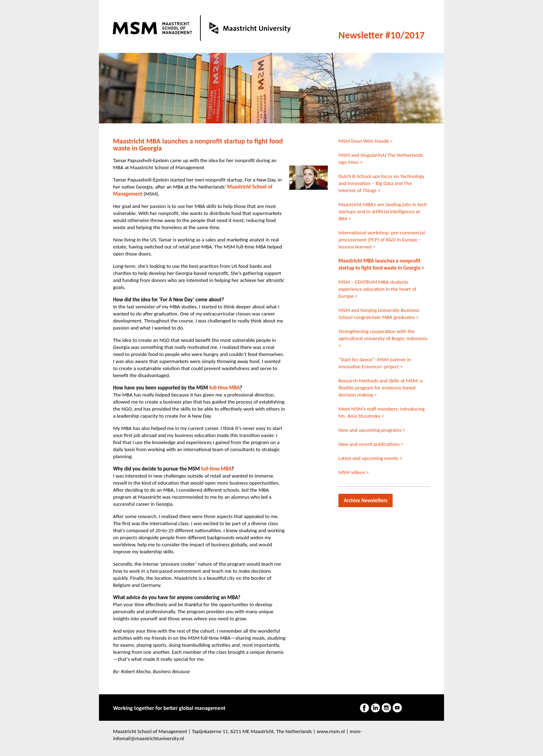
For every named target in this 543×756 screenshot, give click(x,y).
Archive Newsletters (366, 500)
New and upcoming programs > (372, 430)
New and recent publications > (371, 444)
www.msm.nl (331, 731)
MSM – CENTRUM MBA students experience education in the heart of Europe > (377, 289)
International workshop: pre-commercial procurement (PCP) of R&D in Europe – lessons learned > (382, 240)
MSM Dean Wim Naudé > (366, 141)
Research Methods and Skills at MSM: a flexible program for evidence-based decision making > (380, 388)
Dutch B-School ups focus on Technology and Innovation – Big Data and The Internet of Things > (382, 183)
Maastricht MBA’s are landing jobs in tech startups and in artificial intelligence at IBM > (383, 211)
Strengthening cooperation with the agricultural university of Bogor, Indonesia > (383, 338)
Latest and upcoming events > (370, 458)
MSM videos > (354, 472)
